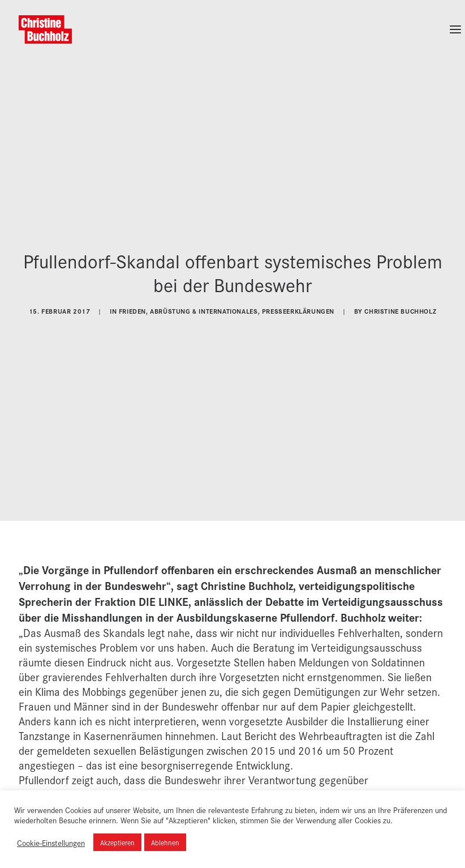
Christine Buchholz (400, 307)
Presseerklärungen (298, 307)
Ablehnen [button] (165, 842)
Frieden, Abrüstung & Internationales (188, 307)
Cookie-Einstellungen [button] (51, 843)
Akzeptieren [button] (117, 842)
